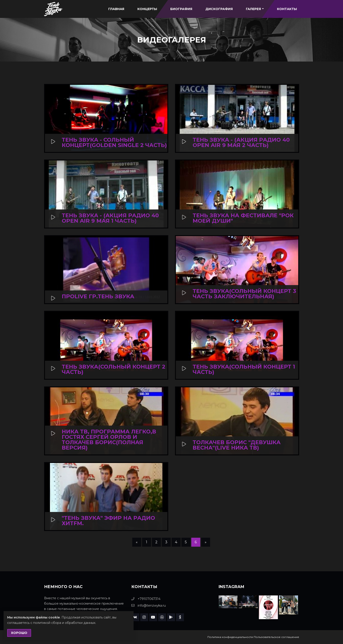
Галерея (255, 9)
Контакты (287, 9)
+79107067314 (146, 599)
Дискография (219, 9)
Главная (116, 9)
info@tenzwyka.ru (149, 606)
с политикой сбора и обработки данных (63, 623)
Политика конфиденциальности (230, 637)
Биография (181, 9)
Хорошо (19, 633)
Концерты (147, 9)
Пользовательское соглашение (276, 637)
